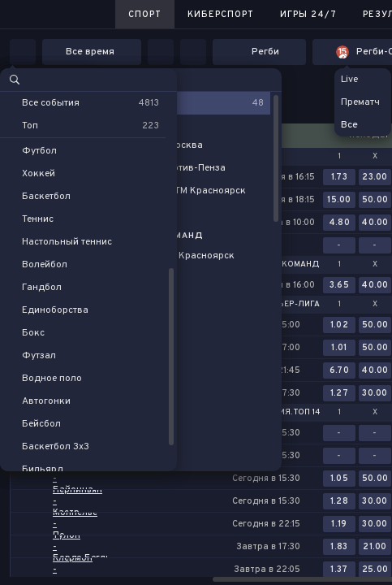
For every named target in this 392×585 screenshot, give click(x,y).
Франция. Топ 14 (284, 413)
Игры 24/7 (308, 15)
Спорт (145, 15)
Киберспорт (221, 15)
